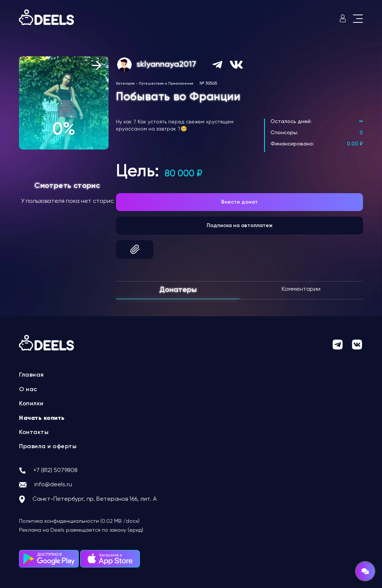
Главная (32, 375)
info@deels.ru (53, 485)
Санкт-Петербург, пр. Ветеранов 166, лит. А (95, 499)
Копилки (31, 404)
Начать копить (42, 418)
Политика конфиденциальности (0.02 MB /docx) (79, 521)
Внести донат (239, 202)
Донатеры (178, 290)
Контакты (34, 433)
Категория (125, 84)
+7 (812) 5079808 (55, 471)
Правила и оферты (48, 447)
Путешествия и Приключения (166, 84)
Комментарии (301, 289)
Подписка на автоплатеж (240, 226)
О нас (28, 390)
